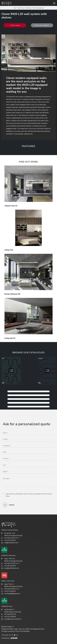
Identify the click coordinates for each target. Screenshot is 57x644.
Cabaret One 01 (11, 206)
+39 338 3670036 (9, 566)
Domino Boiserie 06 (12, 294)
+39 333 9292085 (9, 617)
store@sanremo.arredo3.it (11, 619)
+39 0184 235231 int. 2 (10, 563)
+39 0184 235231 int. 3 (10, 589)
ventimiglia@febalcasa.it (11, 594)
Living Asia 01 (10, 338)
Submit (9, 505)
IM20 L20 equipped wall (38, 8)
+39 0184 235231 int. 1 (10, 538)
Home (15, 8)
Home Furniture (21, 8)
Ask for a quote (15, 25)
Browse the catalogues (42, 25)
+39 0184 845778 (9, 614)
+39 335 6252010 (9, 540)
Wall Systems (29, 8)
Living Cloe (9, 250)
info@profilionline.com (10, 543)
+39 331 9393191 (9, 591)
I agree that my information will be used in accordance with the (29, 495)
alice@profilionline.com (10, 568)
